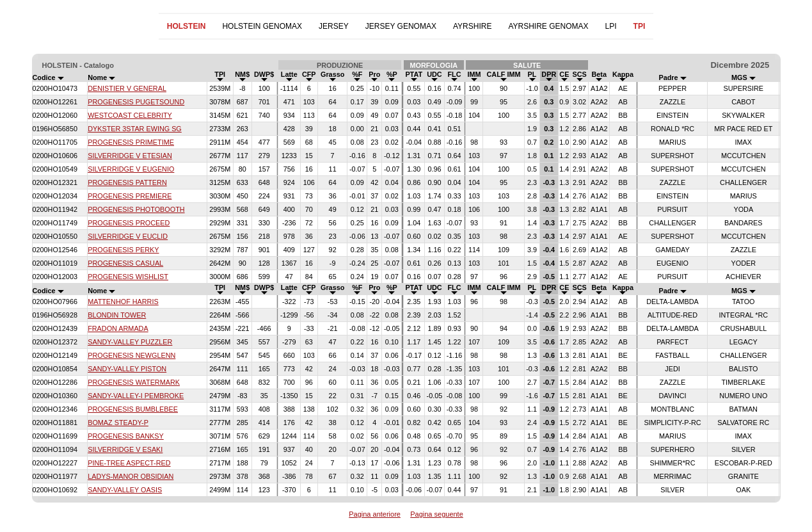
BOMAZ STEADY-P (118, 423)
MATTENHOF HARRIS (123, 302)
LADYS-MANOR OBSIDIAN (131, 476)
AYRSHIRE (472, 26)
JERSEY (334, 26)
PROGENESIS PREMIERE (130, 196)
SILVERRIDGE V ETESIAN (130, 156)
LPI (611, 26)
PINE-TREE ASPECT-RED (129, 463)
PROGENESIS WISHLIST (128, 277)
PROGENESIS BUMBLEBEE (133, 409)
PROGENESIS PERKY (123, 250)
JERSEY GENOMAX (401, 26)
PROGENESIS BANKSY (126, 436)
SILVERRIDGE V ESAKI (125, 449)
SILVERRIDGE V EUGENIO (131, 169)
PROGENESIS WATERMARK (134, 382)
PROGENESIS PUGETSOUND (136, 102)
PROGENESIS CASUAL (125, 263)
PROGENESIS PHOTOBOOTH (136, 209)
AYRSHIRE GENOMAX (548, 26)
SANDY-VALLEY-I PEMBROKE (136, 396)
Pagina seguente (437, 514)
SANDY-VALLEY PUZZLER (130, 342)
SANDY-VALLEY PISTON (127, 369)
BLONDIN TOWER (117, 315)
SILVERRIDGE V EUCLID (128, 236)
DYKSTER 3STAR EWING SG (135, 129)
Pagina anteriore (375, 514)
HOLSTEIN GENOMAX (262, 26)
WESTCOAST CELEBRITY (130, 115)
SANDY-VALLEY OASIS (125, 490)
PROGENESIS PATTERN (127, 182)
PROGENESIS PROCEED (129, 223)
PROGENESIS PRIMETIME (131, 142)
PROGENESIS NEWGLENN (131, 355)
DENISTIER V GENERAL (127, 88)
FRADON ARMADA (118, 328)
